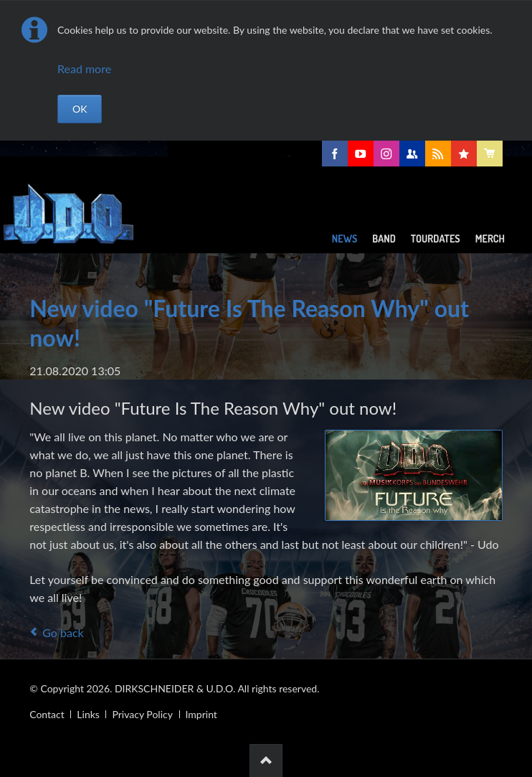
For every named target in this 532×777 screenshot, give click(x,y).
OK (80, 109)
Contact (47, 714)
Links (88, 714)
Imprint (201, 714)
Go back (63, 632)
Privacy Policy (142, 714)
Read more (84, 69)
